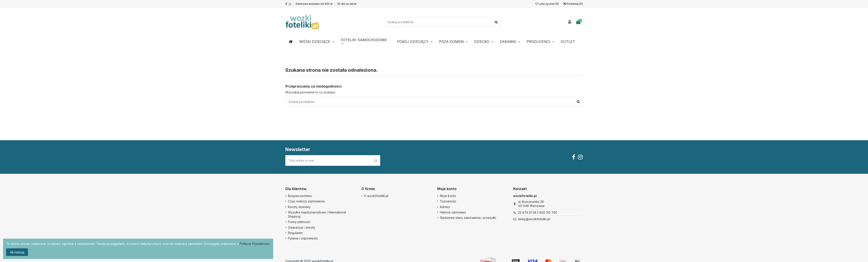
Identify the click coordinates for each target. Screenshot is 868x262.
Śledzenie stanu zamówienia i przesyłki (468, 218)
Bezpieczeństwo (300, 196)
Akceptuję (17, 252)
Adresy (445, 207)
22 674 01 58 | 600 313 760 (538, 212)
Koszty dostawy (299, 207)
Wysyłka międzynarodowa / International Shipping (317, 214)
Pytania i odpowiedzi (303, 238)
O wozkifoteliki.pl (376, 196)
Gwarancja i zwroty (302, 227)
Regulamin (295, 233)
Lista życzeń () (547, 4)
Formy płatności (299, 222)
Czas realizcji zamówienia (306, 201)
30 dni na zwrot (347, 4)
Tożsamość (448, 201)
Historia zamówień (453, 212)
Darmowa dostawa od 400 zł (314, 4)
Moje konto (448, 196)
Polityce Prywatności (255, 244)
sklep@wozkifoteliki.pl (534, 219)
